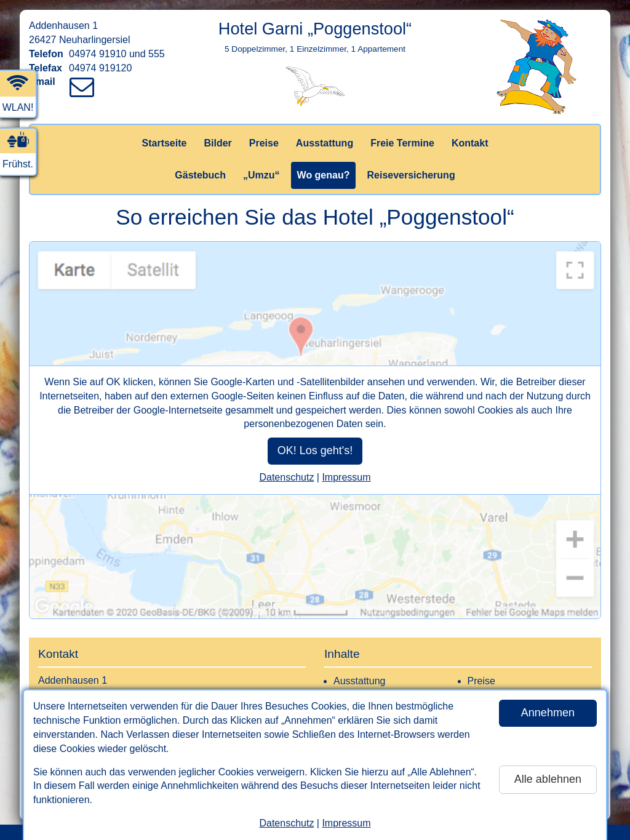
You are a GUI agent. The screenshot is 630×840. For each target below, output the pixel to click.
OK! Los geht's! (315, 450)
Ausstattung (325, 143)
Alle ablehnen (548, 779)
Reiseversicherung (411, 175)
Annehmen (548, 713)
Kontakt (470, 143)
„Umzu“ (261, 175)
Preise (264, 143)
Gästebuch (200, 175)
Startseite (165, 143)
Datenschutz (286, 823)
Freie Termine (402, 143)
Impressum (346, 823)
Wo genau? (324, 175)
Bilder (217, 143)
